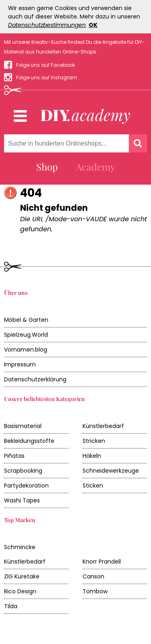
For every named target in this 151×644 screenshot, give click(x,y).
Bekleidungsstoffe (29, 441)
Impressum (20, 364)
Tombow (95, 591)
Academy (95, 167)
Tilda (11, 606)
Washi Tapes (22, 500)
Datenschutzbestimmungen (47, 25)
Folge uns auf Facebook (46, 65)
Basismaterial (23, 426)
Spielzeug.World (26, 335)
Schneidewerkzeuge (111, 471)
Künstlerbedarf (103, 426)
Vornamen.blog (26, 350)
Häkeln (92, 456)
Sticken (93, 486)
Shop (47, 167)
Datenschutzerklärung (35, 379)
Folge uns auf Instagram (47, 77)
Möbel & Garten (26, 320)
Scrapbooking (23, 471)
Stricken (94, 441)
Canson (93, 576)
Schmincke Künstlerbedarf (25, 554)
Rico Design (20, 591)
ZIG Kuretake (22, 576)
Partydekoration (26, 486)
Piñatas (14, 456)
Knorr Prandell (102, 562)
